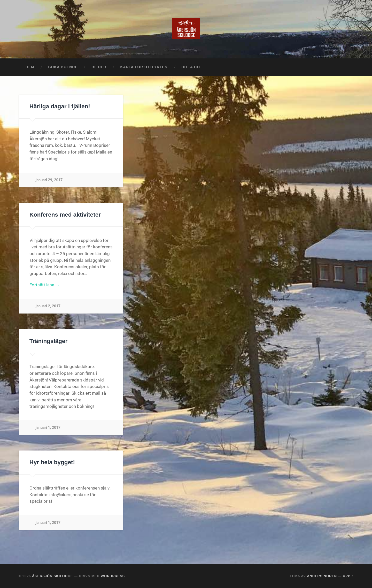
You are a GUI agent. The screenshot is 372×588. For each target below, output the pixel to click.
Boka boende (63, 67)
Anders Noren (322, 576)
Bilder (99, 67)
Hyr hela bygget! (52, 462)
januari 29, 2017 (49, 180)
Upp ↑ (348, 576)
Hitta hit (191, 67)
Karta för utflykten (144, 67)
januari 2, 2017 (48, 306)
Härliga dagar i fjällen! (60, 106)
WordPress (113, 576)
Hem (30, 67)
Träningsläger (49, 341)
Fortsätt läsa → (45, 285)
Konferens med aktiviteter (65, 215)
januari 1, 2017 (48, 428)
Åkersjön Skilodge (53, 576)
